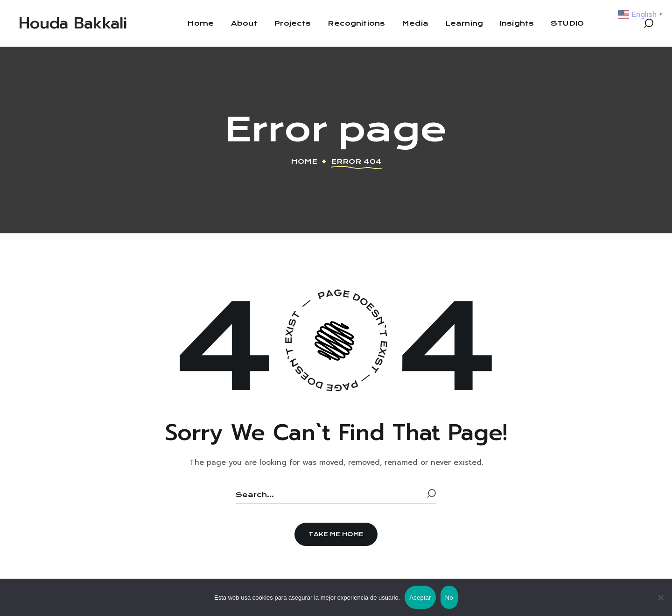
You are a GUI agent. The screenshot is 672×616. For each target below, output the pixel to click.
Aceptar (420, 598)
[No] (660, 597)
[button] (649, 23)
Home (304, 161)
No (449, 598)
